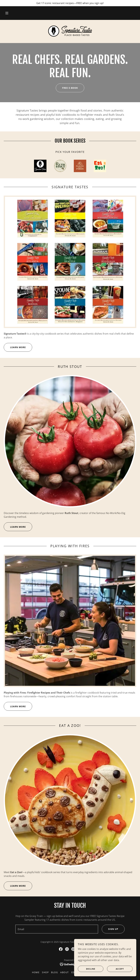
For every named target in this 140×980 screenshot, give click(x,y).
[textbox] (57, 929)
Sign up (110, 929)
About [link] (65, 972)
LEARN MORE (15, 347)
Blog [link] (54, 972)
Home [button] (36, 972)
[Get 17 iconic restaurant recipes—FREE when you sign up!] (70, 3)
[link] (70, 31)
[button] (7, 13)
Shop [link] (45, 972)
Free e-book (67, 88)
